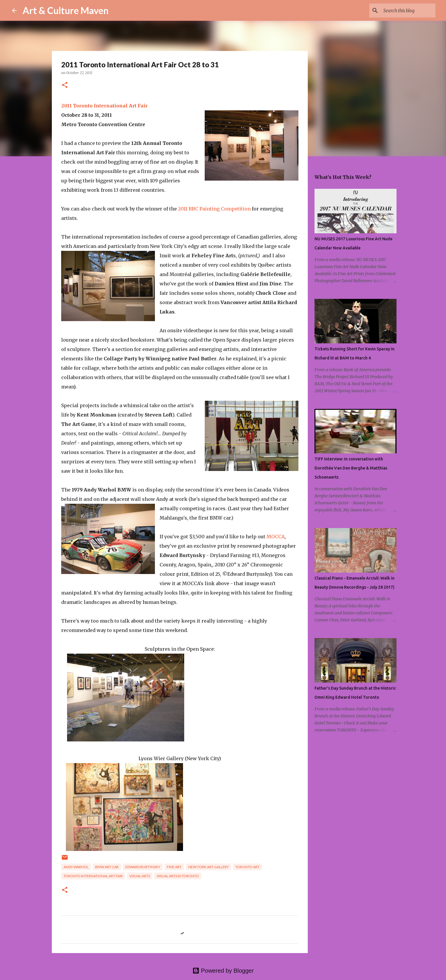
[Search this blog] (405, 11)
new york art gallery (209, 867)
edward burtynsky (143, 867)
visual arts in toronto (178, 876)
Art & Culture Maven (66, 10)
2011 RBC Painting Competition (214, 209)
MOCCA (276, 537)
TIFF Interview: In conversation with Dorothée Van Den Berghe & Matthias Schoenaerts (351, 468)
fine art (174, 867)
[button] (65, 85)
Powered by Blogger (223, 971)
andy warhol (76, 867)
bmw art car (107, 867)
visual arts (140, 876)
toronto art (247, 867)
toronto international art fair (93, 876)
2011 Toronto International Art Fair (104, 106)
